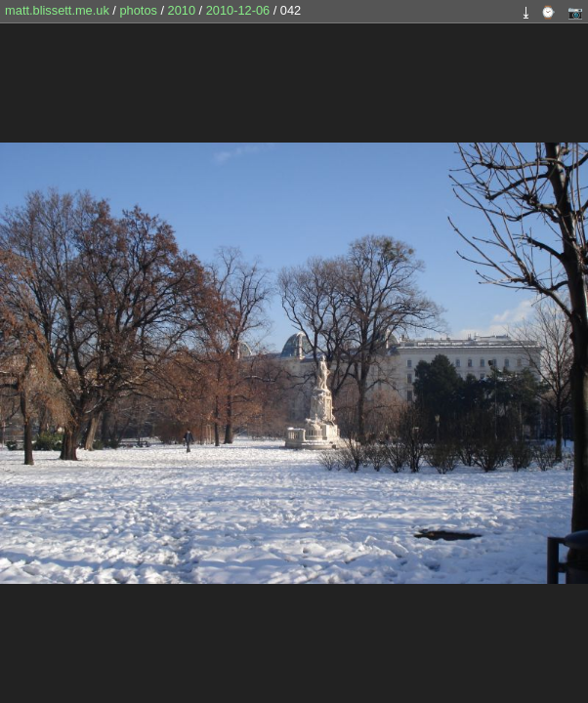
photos (138, 10)
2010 (182, 10)
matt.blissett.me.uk (57, 10)
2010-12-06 (238, 10)
